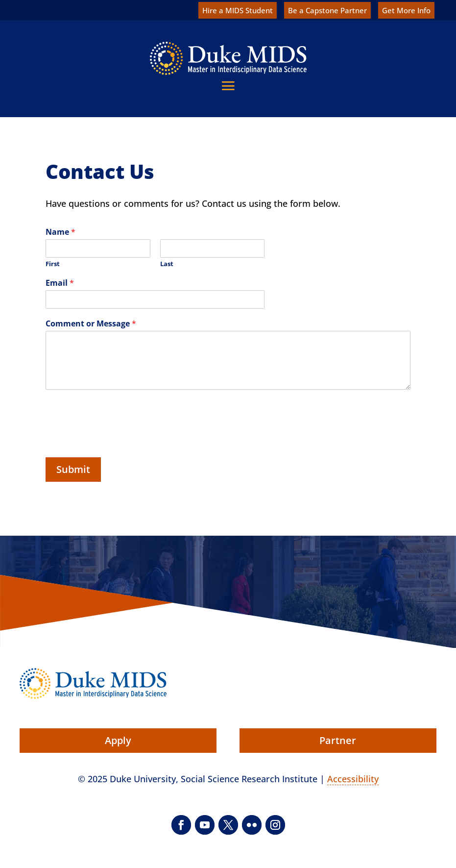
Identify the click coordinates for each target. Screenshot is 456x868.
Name (60, 232)
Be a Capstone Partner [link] (327, 10)
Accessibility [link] (353, 779)
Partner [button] (338, 740)
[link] (228, 58)
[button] (228, 86)
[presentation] (120, 436)
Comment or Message (91, 324)
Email (60, 283)
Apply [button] (118, 740)
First (53, 264)
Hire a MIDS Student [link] (238, 10)
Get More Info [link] (406, 10)
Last (167, 264)
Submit (73, 469)
